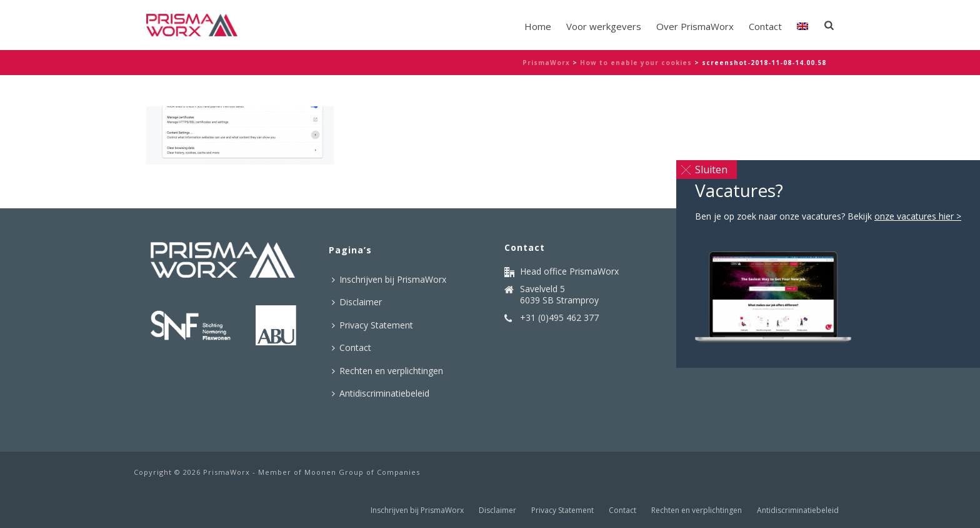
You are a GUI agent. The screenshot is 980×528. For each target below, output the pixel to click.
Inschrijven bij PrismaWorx (389, 279)
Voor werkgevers (604, 26)
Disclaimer (357, 302)
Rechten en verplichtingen (387, 371)
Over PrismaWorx (695, 26)
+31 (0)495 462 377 (559, 318)
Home (538, 26)
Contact (765, 26)
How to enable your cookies (636, 63)
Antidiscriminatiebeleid (381, 393)
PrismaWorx (546, 63)
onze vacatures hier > (918, 216)
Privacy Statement (372, 325)
